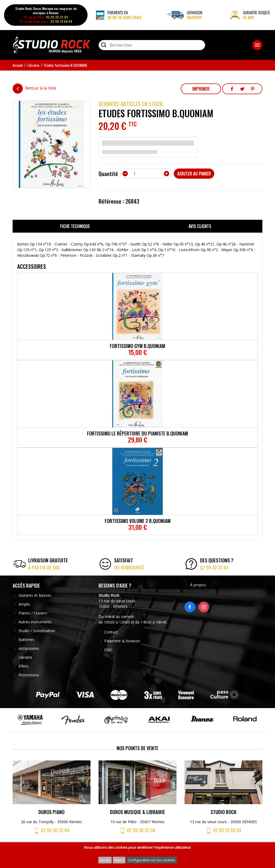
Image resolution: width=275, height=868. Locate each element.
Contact (111, 632)
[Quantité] (146, 174)
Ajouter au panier (194, 174)
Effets (23, 666)
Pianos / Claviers (33, 613)
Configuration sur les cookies (152, 860)
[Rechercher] (152, 45)
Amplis (24, 604)
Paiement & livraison (122, 641)
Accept (105, 860)
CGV (108, 650)
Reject (119, 860)
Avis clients (200, 226)
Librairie (25, 657)
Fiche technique (75, 226)
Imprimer (201, 89)
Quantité (108, 174)
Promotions (29, 675)
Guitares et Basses (35, 595)
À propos (198, 585)
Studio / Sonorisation (37, 631)
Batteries (26, 640)
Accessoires (29, 648)
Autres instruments (35, 622)
